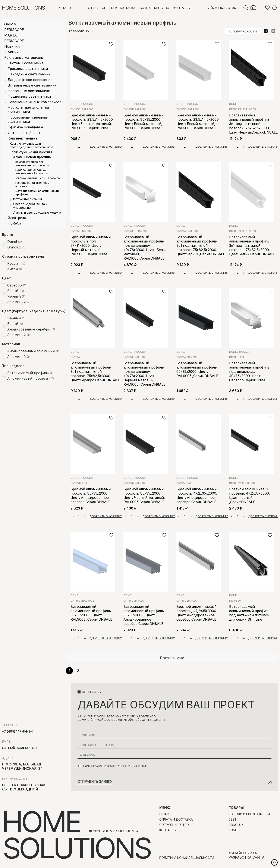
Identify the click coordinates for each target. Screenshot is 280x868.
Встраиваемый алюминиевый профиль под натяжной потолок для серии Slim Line (249, 613)
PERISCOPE (14, 30)
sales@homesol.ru (19, 748)
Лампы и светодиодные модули (37, 212)
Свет (232, 819)
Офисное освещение (25, 127)
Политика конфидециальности (187, 858)
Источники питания (28, 199)
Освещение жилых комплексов (35, 102)
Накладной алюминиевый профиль (33, 184)
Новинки (12, 46)
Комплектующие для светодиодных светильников (32, 145)
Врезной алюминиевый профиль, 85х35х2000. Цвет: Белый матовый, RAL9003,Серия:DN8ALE (144, 122)
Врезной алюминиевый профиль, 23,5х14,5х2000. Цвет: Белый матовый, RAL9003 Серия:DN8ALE (198, 122)
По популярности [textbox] (242, 31)
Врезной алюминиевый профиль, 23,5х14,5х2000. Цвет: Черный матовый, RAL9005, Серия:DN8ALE (92, 122)
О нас (93, 8)
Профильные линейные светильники (28, 119)
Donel (82, 104)
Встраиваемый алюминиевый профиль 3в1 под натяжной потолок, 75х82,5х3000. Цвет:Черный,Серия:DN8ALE (254, 124)
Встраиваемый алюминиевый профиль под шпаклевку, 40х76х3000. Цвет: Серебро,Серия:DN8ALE (249, 372)
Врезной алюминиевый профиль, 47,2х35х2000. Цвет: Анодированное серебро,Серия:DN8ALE (197, 495)
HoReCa (14, 223)
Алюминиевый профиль (32, 157)
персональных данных (133, 766)
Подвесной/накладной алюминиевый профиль (32, 172)
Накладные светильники (29, 74)
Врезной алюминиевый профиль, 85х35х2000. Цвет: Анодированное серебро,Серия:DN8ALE (91, 495)
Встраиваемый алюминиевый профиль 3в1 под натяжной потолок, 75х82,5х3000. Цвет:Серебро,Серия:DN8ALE (95, 372)
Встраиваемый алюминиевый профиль (37, 192)
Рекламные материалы (24, 57)
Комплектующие (23, 138)
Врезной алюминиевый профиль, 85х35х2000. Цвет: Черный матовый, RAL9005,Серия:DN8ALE (144, 495)
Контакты (182, 8)
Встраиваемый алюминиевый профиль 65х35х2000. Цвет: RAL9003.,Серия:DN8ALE (91, 613)
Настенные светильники (29, 91)
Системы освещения (25, 63)
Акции (13, 52)
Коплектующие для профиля (31, 152)
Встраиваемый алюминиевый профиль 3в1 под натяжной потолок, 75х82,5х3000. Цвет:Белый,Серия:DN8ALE (252, 245)
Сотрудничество (154, 8)
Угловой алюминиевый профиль (38, 178)
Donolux (236, 825)
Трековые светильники (28, 69)
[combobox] (243, 31)
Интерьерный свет (24, 133)
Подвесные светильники (29, 96)
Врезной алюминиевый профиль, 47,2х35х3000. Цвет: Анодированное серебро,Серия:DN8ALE (197, 613)
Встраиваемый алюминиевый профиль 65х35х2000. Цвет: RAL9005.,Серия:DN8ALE (197, 369)
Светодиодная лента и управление (30, 206)
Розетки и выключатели (249, 814)
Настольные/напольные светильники (28, 110)
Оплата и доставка (119, 8)
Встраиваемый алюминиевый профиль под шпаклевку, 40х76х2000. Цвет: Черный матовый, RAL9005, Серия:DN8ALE (144, 374)
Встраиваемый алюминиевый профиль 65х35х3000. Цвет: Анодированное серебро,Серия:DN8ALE (144, 615)
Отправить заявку (95, 782)
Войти (261, 8)
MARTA (10, 35)
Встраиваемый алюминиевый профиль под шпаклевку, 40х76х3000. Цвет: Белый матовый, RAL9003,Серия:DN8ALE (145, 248)
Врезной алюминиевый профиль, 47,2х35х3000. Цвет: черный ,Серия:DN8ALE (249, 495)
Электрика (17, 218)
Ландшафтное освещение (30, 80)
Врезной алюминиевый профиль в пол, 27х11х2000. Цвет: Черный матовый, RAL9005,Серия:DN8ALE (91, 245)
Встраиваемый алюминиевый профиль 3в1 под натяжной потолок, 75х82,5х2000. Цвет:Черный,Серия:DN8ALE (201, 245)
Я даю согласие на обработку (113, 766)
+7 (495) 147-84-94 (221, 8)
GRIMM (10, 24)
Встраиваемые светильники (32, 85)
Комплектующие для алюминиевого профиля (32, 163)
